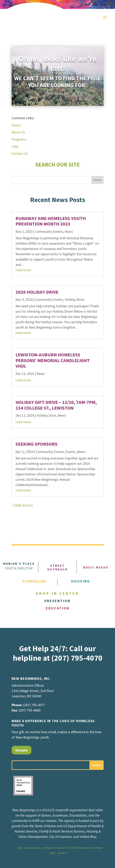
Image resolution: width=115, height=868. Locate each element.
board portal (86, 848)
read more (23, 270)
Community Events (49, 231)
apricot (61, 848)
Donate (22, 750)
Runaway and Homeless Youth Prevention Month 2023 (51, 221)
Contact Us (20, 153)
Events (70, 452)
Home (16, 125)
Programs (19, 139)
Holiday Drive (74, 299)
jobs (20, 848)
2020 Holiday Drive (37, 292)
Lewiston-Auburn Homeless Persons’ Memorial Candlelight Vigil (53, 360)
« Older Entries (22, 505)
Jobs (15, 146)
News (69, 231)
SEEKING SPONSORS (36, 444)
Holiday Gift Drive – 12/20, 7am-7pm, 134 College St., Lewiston (56, 405)
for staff (72, 848)
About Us (18, 132)
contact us (49, 848)
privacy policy (33, 848)
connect (62, 853)
